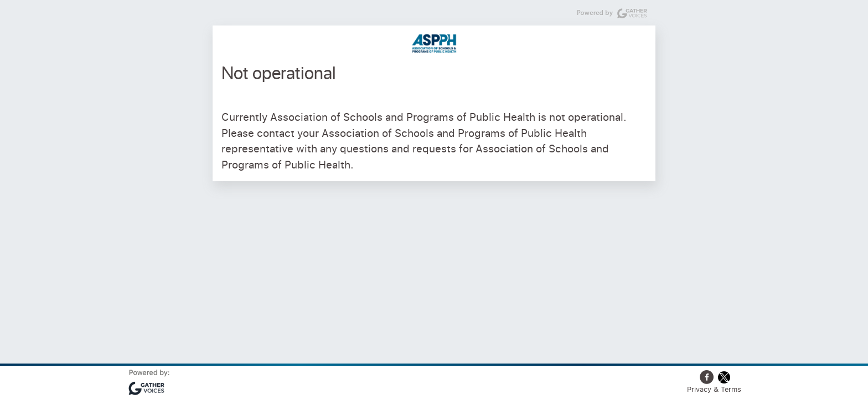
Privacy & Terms (714, 389)
